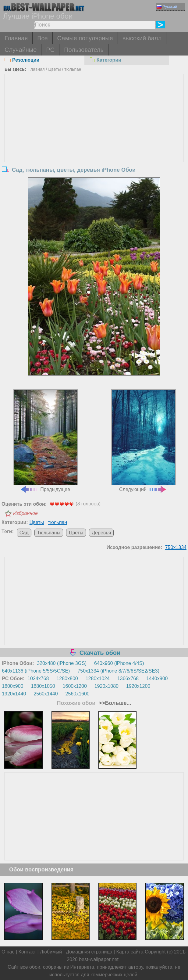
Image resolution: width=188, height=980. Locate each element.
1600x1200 (75, 686)
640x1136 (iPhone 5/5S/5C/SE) (36, 671)
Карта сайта (130, 952)
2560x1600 (78, 694)
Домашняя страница (89, 952)
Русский (167, 7)
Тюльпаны (49, 533)
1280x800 (67, 678)
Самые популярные (85, 38)
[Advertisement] (94, 120)
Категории (105, 60)
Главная (16, 38)
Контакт (27, 952)
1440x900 (157, 678)
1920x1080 (106, 686)
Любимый (51, 952)
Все (42, 38)
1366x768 (128, 678)
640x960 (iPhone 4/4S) (119, 663)
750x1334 (176, 547)
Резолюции (22, 60)
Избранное (25, 513)
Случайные (21, 50)
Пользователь (84, 50)
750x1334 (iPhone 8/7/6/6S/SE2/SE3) (118, 671)
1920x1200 (138, 686)
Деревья (101, 533)
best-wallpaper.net (99, 959)
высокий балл (142, 38)
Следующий (143, 440)
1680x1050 (43, 686)
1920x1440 (14, 694)
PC (50, 50)
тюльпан (73, 69)
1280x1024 (98, 678)
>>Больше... (114, 703)
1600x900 (12, 686)
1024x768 (38, 678)
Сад (24, 533)
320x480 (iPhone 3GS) (62, 663)
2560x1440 (46, 694)
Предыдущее (46, 440)
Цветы (54, 69)
